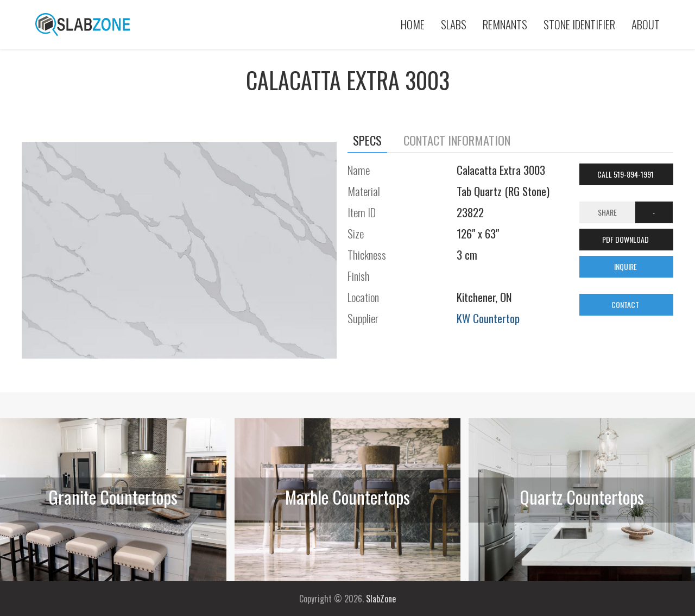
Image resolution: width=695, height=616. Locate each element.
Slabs (454, 24)
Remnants (505, 24)
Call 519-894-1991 (626, 174)
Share (607, 212)
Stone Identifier (579, 24)
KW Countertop (488, 318)
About (646, 24)
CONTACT (626, 304)
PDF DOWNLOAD (626, 239)
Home (413, 24)
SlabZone (381, 599)
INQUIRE (626, 266)
